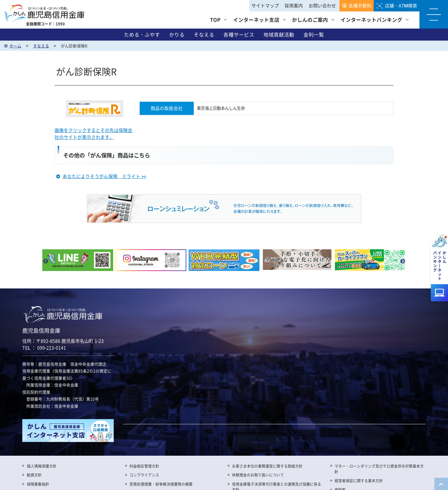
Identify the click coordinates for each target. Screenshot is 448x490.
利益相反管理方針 (144, 466)
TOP (215, 20)
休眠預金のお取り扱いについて (258, 475)
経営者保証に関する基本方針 (359, 480)
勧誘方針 (34, 475)
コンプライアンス (144, 475)
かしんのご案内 (310, 20)
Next (403, 262)
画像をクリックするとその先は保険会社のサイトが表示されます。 (93, 134)
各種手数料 (360, 6)
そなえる (204, 35)
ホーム (15, 46)
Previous (45, 262)
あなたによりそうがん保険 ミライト (104, 176)
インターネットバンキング (371, 20)
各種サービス (239, 35)
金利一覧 (314, 35)
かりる (177, 35)
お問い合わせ (322, 6)
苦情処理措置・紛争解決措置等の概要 (161, 484)
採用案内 (294, 6)
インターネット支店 (256, 20)
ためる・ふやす (142, 35)
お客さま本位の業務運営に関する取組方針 (267, 466)
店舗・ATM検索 (401, 6)
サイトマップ (265, 6)
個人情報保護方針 (42, 466)
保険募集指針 (38, 484)
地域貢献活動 (279, 35)
